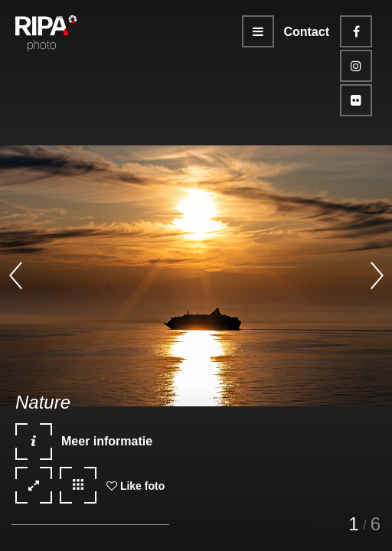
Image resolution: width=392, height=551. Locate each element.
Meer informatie (84, 447)
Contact (306, 32)
